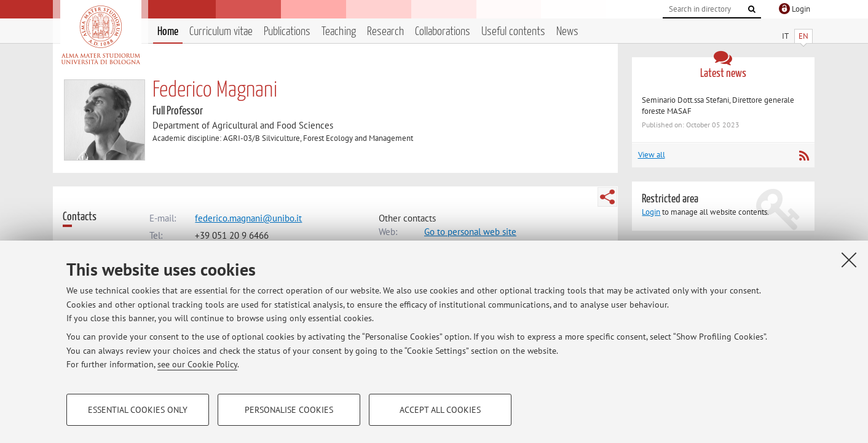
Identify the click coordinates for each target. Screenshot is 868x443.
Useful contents (513, 32)
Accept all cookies (440, 410)
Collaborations (443, 32)
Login (651, 212)
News (567, 32)
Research (385, 32)
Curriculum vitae (221, 32)
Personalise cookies (289, 410)
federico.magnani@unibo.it (248, 218)
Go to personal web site (470, 232)
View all (652, 155)
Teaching (339, 32)
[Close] (849, 260)
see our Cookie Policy (197, 364)
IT (785, 36)
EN (803, 36)
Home (168, 32)
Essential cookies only (138, 410)
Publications (287, 32)
